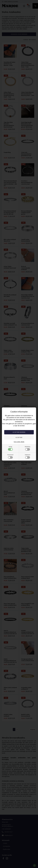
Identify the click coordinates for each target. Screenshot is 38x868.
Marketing (27, 448)
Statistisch (28, 456)
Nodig (10, 448)
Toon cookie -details (19, 442)
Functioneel (10, 456)
